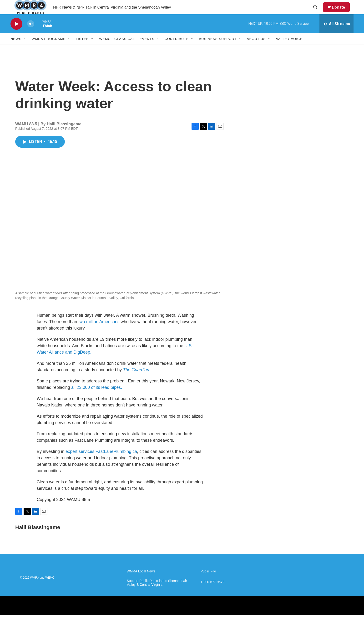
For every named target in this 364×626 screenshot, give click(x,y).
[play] (16, 35)
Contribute (177, 50)
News (16, 50)
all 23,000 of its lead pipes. (97, 398)
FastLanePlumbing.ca (116, 462)
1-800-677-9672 (212, 593)
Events (147, 50)
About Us (256, 50)
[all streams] (336, 35)
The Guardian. (137, 381)
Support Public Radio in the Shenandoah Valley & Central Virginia (157, 593)
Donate (341, 13)
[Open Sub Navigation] (25, 50)
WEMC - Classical (117, 50)
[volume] (31, 35)
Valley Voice (289, 50)
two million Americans (99, 332)
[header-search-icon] (318, 13)
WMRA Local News (141, 582)
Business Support (218, 50)
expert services (81, 462)
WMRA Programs (49, 50)
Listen (82, 50)
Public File (208, 582)
